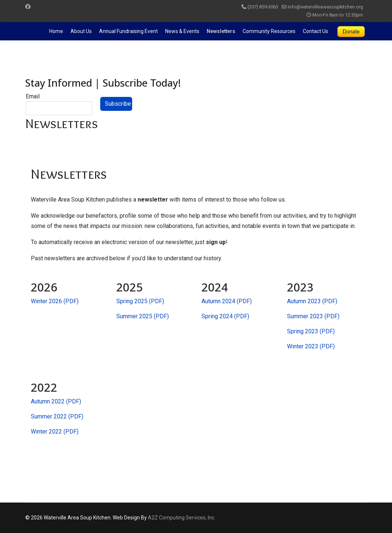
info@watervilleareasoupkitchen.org (325, 7)
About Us (81, 31)
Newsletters (221, 31)
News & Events (182, 31)
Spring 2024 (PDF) (225, 316)
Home (56, 31)
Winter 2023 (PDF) (311, 346)
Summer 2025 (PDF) (143, 316)
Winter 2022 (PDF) (55, 432)
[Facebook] (28, 7)
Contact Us (315, 31)
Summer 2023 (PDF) (313, 316)
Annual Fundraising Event (128, 31)
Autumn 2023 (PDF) (312, 301)
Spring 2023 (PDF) (311, 331)
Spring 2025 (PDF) (140, 301)
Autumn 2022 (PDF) (56, 401)
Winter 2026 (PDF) (55, 301)
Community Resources (269, 31)
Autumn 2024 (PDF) (227, 301)
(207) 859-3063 (263, 7)
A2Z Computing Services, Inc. (182, 518)
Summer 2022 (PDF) (57, 416)
